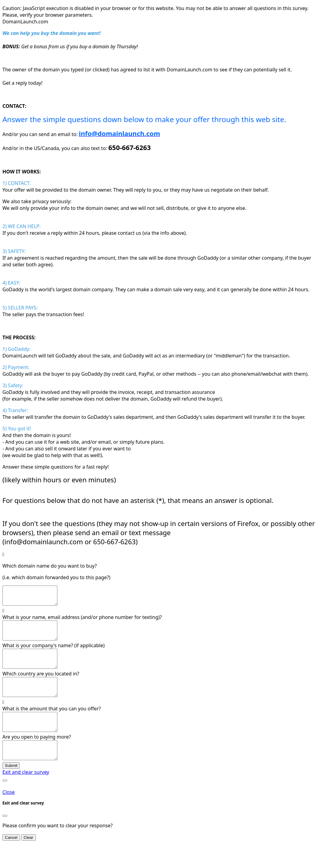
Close (9, 814)
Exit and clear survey (26, 794)
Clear (29, 859)
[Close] (5, 838)
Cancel (11, 859)
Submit (11, 787)
